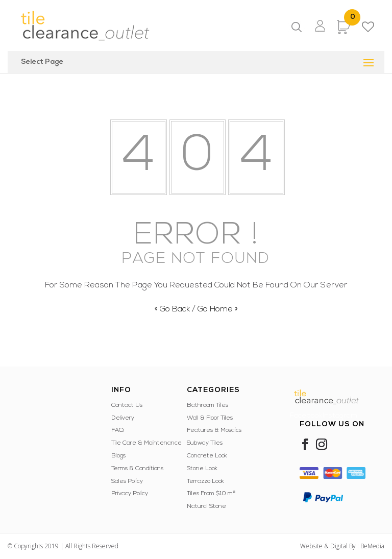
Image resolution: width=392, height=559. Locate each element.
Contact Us (127, 405)
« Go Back (172, 309)
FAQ (117, 430)
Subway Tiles (205, 443)
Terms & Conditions (137, 469)
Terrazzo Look (205, 481)
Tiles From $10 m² (211, 494)
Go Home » (218, 309)
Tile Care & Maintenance (146, 443)
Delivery (123, 418)
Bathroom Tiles (207, 405)
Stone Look (202, 469)
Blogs (118, 456)
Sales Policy (127, 481)
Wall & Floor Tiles (210, 418)
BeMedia (372, 546)
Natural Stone (206, 506)
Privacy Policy (130, 494)
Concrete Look (207, 456)
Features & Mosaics (214, 430)
